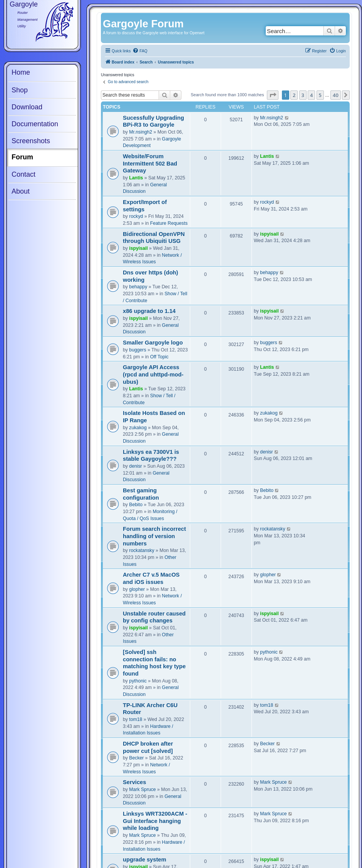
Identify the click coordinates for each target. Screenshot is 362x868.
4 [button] (311, 95)
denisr (135, 466)
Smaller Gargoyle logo (153, 343)
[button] (273, 95)
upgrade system (145, 860)
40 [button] (336, 95)
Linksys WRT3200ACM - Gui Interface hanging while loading (155, 821)
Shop (20, 90)
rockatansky (142, 550)
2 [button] (294, 95)
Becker (136, 758)
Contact (23, 174)
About (21, 191)
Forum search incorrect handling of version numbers (154, 536)
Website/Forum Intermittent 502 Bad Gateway (150, 163)
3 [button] (303, 95)
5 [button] (320, 95)
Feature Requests (169, 223)
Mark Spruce (142, 789)
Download (27, 107)
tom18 (136, 719)
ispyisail (138, 248)
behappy (138, 287)
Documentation (35, 124)
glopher (137, 589)
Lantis (136, 178)
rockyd (136, 216)
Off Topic (159, 357)
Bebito (136, 505)
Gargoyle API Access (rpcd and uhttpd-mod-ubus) (153, 374)
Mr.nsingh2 (141, 132)
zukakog (138, 428)
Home (21, 72)
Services (134, 782)
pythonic (138, 681)
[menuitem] (140, 51)
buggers (137, 350)
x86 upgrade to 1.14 (149, 311)
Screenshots (31, 141)
